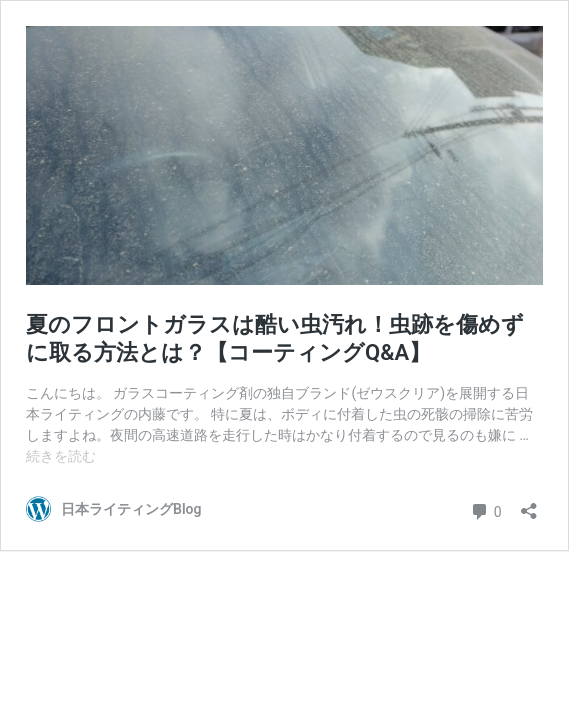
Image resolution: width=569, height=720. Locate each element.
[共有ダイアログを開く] (529, 504)
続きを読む (61, 456)
